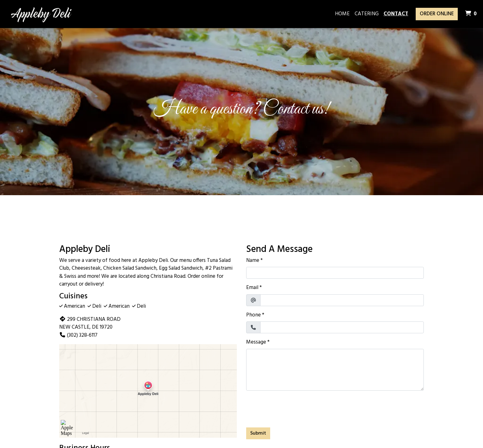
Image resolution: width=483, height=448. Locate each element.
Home (342, 14)
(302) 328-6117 (78, 335)
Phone (253, 315)
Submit (258, 433)
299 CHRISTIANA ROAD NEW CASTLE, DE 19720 (90, 323)
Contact (396, 14)
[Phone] (342, 327)
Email (252, 288)
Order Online (437, 14)
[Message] (335, 370)
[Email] (342, 300)
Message (256, 342)
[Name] (335, 273)
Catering (367, 14)
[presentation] (294, 408)
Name (253, 261)
